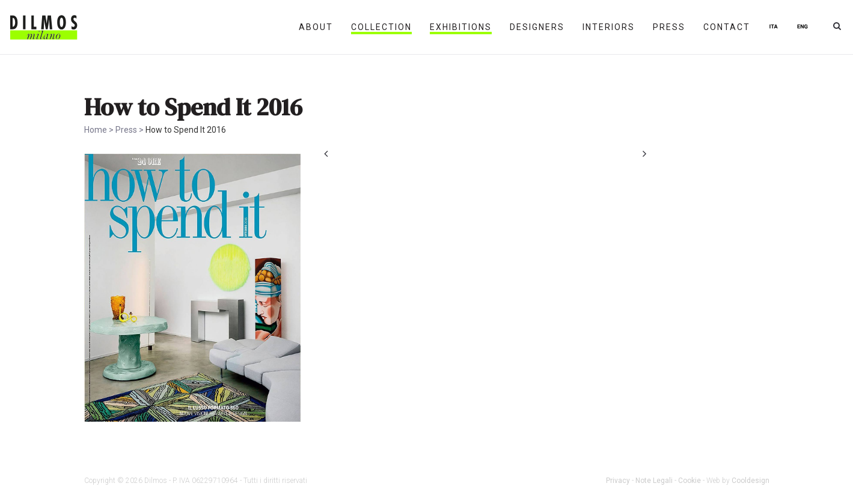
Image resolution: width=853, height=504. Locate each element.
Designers (537, 27)
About (316, 27)
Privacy (618, 481)
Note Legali (654, 481)
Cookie (689, 481)
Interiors (609, 27)
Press (669, 27)
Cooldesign (751, 481)
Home (96, 130)
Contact (727, 27)
